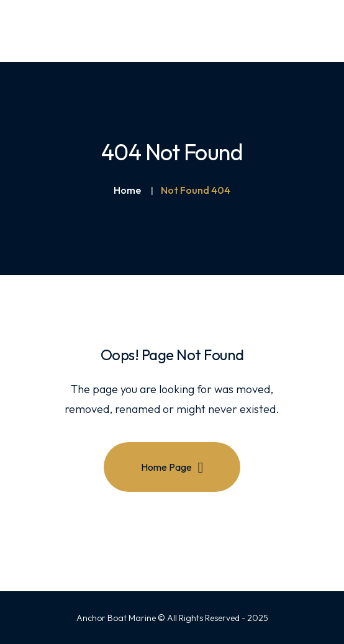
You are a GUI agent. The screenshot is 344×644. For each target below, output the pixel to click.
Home (127, 190)
